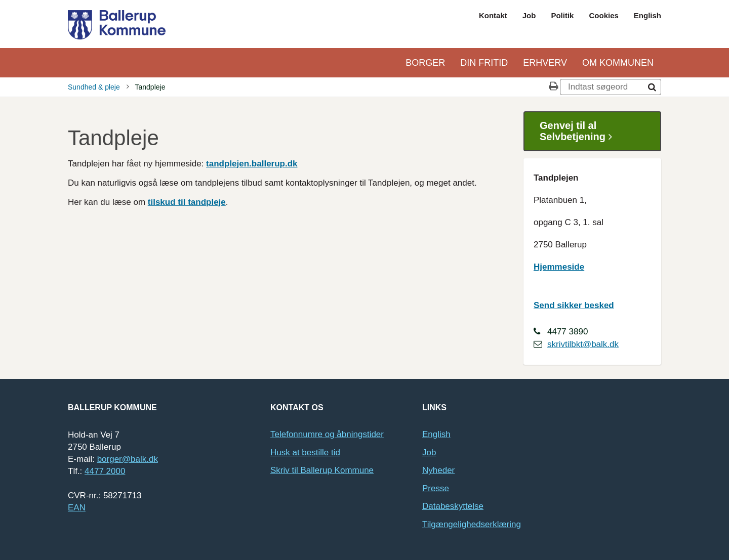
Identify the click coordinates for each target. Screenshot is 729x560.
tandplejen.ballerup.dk (252, 164)
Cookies (603, 15)
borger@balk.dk (128, 459)
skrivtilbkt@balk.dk (583, 344)
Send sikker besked (574, 305)
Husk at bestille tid (305, 453)
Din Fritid (484, 63)
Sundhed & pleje (94, 87)
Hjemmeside (559, 267)
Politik (562, 15)
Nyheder (438, 470)
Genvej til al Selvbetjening (580, 131)
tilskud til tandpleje (187, 202)
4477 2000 (105, 471)
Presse (436, 488)
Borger (425, 63)
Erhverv (545, 63)
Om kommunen (618, 63)
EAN (77, 508)
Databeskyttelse (453, 506)
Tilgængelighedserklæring (472, 524)
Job (529, 15)
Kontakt (493, 15)
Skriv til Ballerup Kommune (322, 470)
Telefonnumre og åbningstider (327, 434)
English (647, 15)
